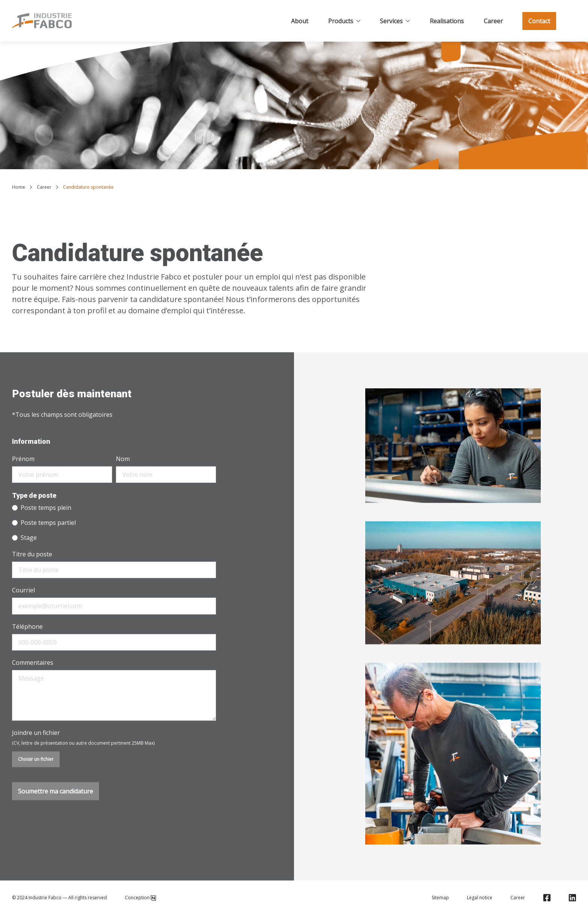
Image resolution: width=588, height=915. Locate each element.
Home (19, 187)
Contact (539, 21)
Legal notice (480, 898)
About (300, 21)
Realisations (447, 21)
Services (395, 21)
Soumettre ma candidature (55, 791)
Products (344, 21)
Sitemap (440, 898)
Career (493, 21)
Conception (140, 898)
